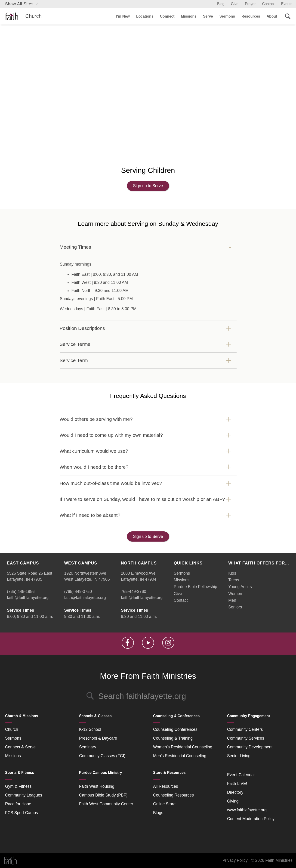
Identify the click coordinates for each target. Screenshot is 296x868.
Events (287, 4)
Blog (221, 4)
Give (235, 4)
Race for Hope (18, 804)
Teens (234, 580)
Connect (167, 16)
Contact (268, 4)
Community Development (250, 747)
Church (12, 729)
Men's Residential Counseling (180, 756)
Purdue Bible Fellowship (195, 587)
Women (235, 594)
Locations (145, 16)
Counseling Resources (173, 795)
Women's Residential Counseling (183, 747)
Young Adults (240, 587)
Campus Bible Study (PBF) (103, 795)
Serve (208, 16)
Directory (235, 792)
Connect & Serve (20, 747)
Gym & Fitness (18, 786)
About (272, 16)
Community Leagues (24, 795)
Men (232, 600)
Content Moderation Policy (251, 819)
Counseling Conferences (175, 729)
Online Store (164, 804)
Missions (189, 16)
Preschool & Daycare (98, 738)
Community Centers (245, 729)
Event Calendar (241, 775)
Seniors (235, 607)
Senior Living (239, 756)
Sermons (227, 16)
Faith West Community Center (106, 804)
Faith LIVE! (237, 784)
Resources (251, 16)
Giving (233, 801)
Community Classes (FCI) (102, 756)
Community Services (246, 738)
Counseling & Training (173, 738)
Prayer (250, 4)
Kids (232, 573)
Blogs (158, 813)
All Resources (166, 786)
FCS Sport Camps (22, 813)
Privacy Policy (235, 860)
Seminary (88, 747)
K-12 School (90, 729)
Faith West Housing (97, 786)
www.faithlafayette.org (247, 810)
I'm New (123, 16)
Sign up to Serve (148, 186)
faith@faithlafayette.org (28, 598)
